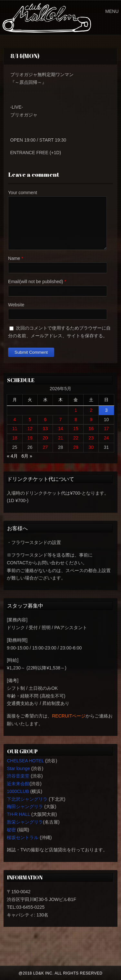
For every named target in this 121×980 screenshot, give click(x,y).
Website (16, 305)
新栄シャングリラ (25, 822)
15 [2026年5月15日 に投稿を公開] (76, 429)
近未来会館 (18, 784)
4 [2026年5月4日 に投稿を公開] (15, 420)
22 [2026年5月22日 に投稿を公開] (76, 438)
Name (14, 258)
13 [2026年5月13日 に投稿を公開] (45, 429)
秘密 (11, 830)
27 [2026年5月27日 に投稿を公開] (45, 447)
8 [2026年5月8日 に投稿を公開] (76, 420)
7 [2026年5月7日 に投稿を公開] (61, 420)
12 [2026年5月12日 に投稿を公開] (30, 429)
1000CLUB (18, 791)
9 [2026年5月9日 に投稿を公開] (91, 420)
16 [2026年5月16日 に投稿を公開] (91, 429)
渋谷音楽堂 (18, 776)
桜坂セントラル (23, 837)
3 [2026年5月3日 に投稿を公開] (106, 410)
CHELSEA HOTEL (25, 761)
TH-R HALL (18, 814)
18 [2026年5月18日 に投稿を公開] (15, 438)
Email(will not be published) (35, 282)
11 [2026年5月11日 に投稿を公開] (15, 429)
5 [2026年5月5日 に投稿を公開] (30, 420)
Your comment (23, 193)
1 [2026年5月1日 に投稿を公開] (76, 410)
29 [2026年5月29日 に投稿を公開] (76, 447)
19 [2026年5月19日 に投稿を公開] (30, 438)
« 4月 (12, 456)
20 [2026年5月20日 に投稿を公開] (45, 438)
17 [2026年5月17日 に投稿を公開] (106, 429)
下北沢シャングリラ (27, 799)
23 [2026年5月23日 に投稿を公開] (91, 438)
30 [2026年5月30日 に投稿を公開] (91, 447)
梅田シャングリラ (25, 807)
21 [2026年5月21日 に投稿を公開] (61, 438)
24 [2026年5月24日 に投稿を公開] (106, 438)
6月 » (27, 456)
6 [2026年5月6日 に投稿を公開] (45, 420)
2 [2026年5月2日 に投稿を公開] (91, 410)
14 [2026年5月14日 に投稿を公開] (61, 429)
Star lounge (18, 768)
